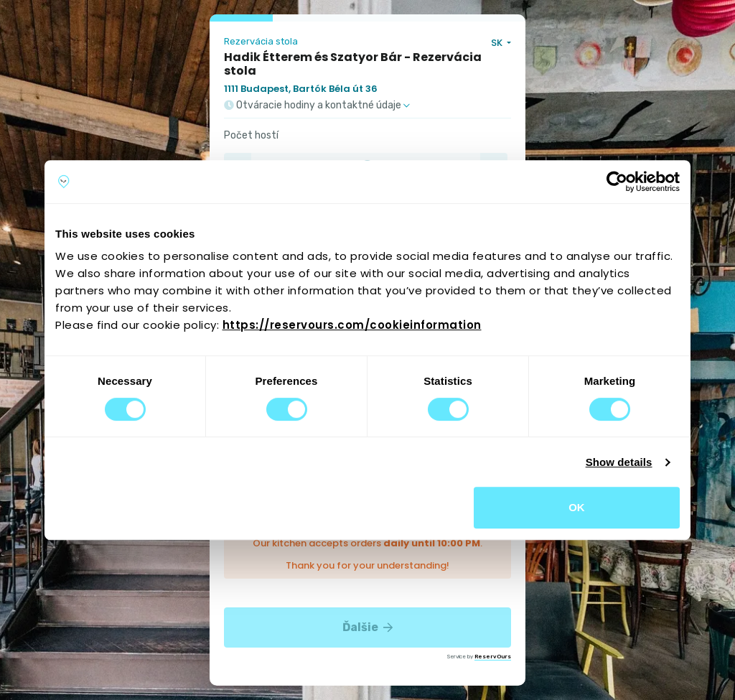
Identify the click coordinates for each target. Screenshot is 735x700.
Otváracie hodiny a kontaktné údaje (317, 106)
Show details (619, 462)
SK (498, 43)
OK (577, 507)
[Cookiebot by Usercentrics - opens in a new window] (617, 182)
